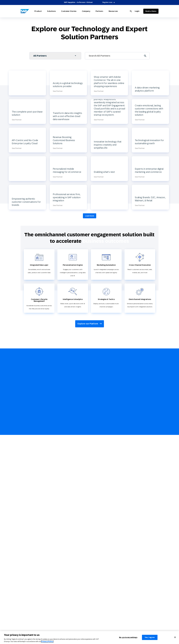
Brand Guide (93, 619)
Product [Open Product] (37, 11)
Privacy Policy (93, 575)
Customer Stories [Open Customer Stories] (65, 11)
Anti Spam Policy (95, 597)
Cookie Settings (94, 591)
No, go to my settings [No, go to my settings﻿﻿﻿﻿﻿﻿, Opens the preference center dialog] (128, 637)
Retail (55, 439)
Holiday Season (94, 554)
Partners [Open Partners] (92, 11)
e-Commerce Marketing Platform (100, 488)
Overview (92, 434)
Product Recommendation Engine (100, 510)
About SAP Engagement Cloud (63, 498)
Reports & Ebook (94, 439)
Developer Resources (60, 575)
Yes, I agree (150, 637)
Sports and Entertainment (62, 461)
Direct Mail (24, 554)
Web (22, 520)
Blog (90, 445)
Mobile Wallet (25, 537)
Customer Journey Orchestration (100, 505)
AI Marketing (25, 449)
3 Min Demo (57, 543)
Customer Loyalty (26, 477)
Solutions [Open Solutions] (49, 11)
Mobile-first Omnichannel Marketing (101, 548)
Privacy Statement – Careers (98, 586)
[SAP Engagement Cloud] (25, 11)
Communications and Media (63, 467)
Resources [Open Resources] (104, 11)
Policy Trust (93, 608)
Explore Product (26, 434)
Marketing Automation (28, 466)
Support (56, 515)
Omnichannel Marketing (29, 471)
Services (56, 509)
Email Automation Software (98, 494)
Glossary (92, 456)
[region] (89, 638)
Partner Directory (59, 564)
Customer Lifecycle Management (100, 477)
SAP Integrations (59, 586)
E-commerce (57, 445)
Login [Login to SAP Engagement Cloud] (137, 11)
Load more (90, 216)
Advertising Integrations (61, 580)
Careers (60, 526)
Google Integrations (60, 591)
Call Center (24, 565)
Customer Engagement (96, 531)
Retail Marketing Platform (97, 499)
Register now (107, 2)
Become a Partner (59, 569)
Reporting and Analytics (29, 488)
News (55, 531)
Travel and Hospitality (61, 456)
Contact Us (57, 537)
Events (55, 520)
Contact (91, 614)
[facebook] (151, 432)
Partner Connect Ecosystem (63, 558)
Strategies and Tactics (28, 482)
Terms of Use (93, 580)
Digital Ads (24, 526)
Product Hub (93, 461)
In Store (23, 559)
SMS (22, 531)
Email (22, 515)
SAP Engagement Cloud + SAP (63, 503)
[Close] (175, 637)
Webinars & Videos (95, 450)
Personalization (26, 455)
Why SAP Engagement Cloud (63, 492)
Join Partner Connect (88, 385)
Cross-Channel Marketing (97, 482)
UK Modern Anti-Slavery (97, 603)
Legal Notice (93, 569)
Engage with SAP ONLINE (97, 526)
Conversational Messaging (29, 548)
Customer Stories (60, 477)
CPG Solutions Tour (27, 499)
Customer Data (26, 460)
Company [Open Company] (80, 11)
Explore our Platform (90, 324)
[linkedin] (151, 443)
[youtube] (151, 438)
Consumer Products (60, 450)
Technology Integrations (29, 494)
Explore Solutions (59, 434)
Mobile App (24, 543)
